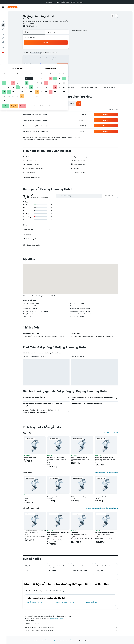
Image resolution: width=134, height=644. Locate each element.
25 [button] (42, 67)
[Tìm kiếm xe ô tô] (3, 20)
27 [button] (51, 67)
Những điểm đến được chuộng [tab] (55, 591)
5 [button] (46, 54)
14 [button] (55, 58)
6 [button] (51, 54)
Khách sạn (35, 640)
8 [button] (60, 54)
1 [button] (59, 49)
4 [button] (42, 54)
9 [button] (64, 54)
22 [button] (59, 63)
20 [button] (51, 63)
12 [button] (46, 58)
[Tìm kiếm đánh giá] (81, 196)
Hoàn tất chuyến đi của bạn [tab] (34, 591)
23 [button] (64, 63)
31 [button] (37, 72)
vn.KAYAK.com (26, 640)
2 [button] (64, 49)
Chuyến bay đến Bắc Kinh (34, 602)
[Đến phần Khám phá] (3, 26)
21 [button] (55, 63)
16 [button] (64, 58)
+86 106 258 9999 (29, 23)
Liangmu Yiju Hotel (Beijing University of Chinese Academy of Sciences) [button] (58, 459)
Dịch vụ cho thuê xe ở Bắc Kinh (65, 602)
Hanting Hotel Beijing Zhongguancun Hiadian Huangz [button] (58, 533)
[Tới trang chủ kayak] (13, 7)
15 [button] (60, 58)
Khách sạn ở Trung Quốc (56, 640)
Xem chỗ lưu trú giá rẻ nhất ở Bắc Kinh (106, 472)
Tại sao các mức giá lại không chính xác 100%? (71, 630)
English (82, 2)
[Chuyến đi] (3, 39)
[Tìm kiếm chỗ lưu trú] (3, 17)
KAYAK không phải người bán (71, 624)
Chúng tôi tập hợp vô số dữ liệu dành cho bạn (71, 627)
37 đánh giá (33, 26)
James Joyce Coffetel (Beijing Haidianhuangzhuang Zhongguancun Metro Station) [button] (106, 459)
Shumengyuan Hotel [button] (30, 457)
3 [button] (37, 54)
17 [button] (37, 63)
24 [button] (37, 67)
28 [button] (55, 67)
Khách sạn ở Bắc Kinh (91, 602)
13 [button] (51, 58)
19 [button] (46, 63)
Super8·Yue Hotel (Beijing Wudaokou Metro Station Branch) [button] (81, 458)
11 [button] (42, 58)
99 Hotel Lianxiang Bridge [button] (79, 497)
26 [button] (46, 67)
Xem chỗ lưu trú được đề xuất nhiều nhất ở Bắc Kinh (102, 508)
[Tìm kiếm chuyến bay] (3, 13)
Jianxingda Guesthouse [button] (102, 497)
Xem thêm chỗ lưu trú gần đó (109, 433)
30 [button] (64, 67)
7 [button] (55, 54)
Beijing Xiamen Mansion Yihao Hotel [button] (35, 531)
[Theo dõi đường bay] (3, 30)
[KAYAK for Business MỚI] (3, 33)
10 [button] (37, 58)
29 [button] (59, 67)
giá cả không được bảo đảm (57, 618)
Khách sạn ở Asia (44, 640)
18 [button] (42, 63)
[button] (132, 2)
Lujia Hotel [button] (27, 497)
